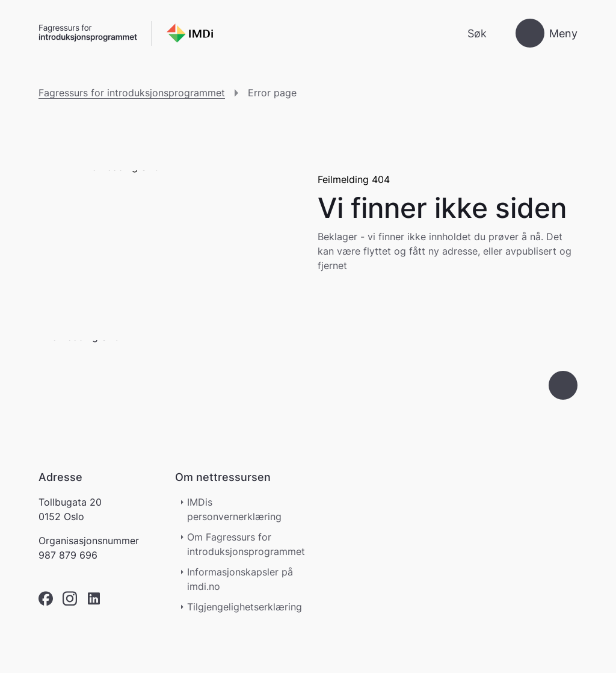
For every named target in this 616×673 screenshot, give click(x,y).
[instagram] (70, 599)
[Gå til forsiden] (126, 33)
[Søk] (467, 33)
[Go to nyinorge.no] (129, 385)
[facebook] (46, 599)
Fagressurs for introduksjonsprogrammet (132, 93)
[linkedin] (94, 599)
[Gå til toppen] (563, 385)
